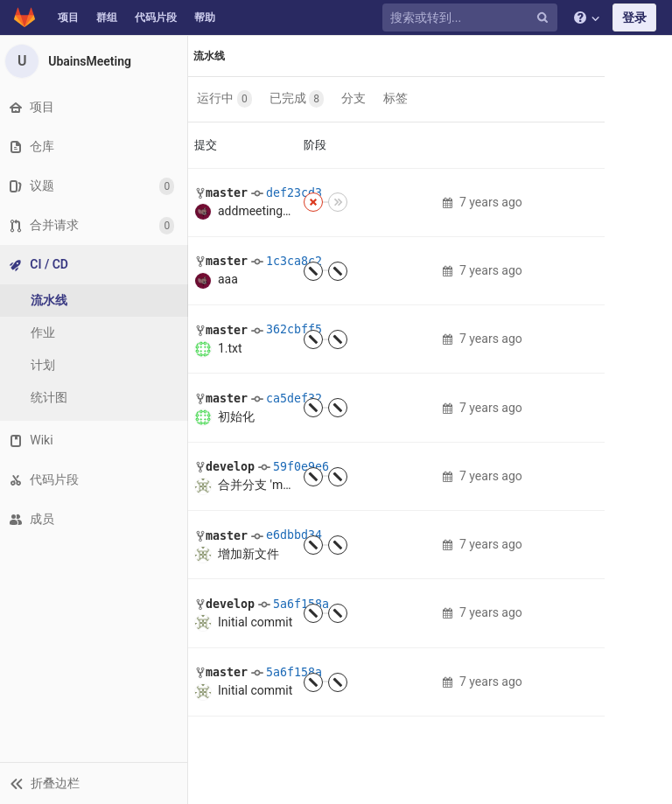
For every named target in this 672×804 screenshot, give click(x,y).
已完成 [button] (297, 99)
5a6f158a (301, 604)
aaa (228, 279)
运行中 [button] (226, 99)
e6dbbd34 (294, 535)
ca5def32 (294, 399)
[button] (96, 783)
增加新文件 (248, 554)
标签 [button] (396, 98)
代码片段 (156, 17)
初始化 (236, 416)
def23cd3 (294, 193)
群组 (107, 17)
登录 (634, 17)
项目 (68, 17)
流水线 (210, 56)
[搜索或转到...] (472, 18)
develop (230, 467)
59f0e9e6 (301, 467)
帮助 (205, 17)
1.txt (230, 348)
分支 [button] (354, 98)
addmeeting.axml (265, 211)
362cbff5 (294, 329)
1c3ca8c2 (294, 261)
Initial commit (255, 622)
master (227, 193)
